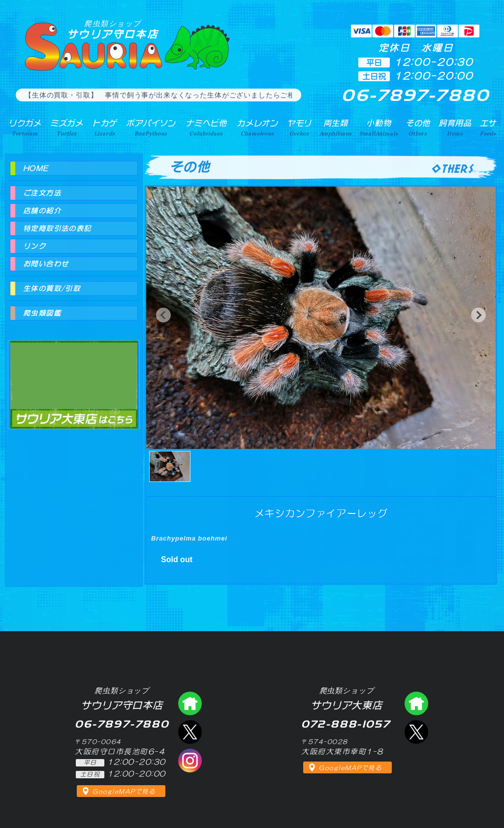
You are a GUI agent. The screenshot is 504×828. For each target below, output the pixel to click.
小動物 (378, 127)
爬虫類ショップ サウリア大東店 (74, 376)
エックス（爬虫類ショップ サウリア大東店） (416, 732)
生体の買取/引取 (52, 288)
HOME (36, 168)
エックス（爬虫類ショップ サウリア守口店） (190, 732)
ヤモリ (299, 127)
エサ (488, 127)
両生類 (336, 127)
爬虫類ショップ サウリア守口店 (190, 703)
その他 (418, 127)
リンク (34, 246)
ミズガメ (67, 127)
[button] (163, 315)
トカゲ (105, 127)
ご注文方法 (42, 193)
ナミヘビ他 (206, 127)
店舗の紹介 (42, 211)
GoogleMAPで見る (124, 792)
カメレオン (257, 127)
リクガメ (25, 127)
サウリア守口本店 (113, 29)
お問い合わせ (46, 264)
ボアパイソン (151, 127)
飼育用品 (455, 127)
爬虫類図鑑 (42, 313)
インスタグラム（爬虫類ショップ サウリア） (190, 761)
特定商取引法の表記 (57, 228)
